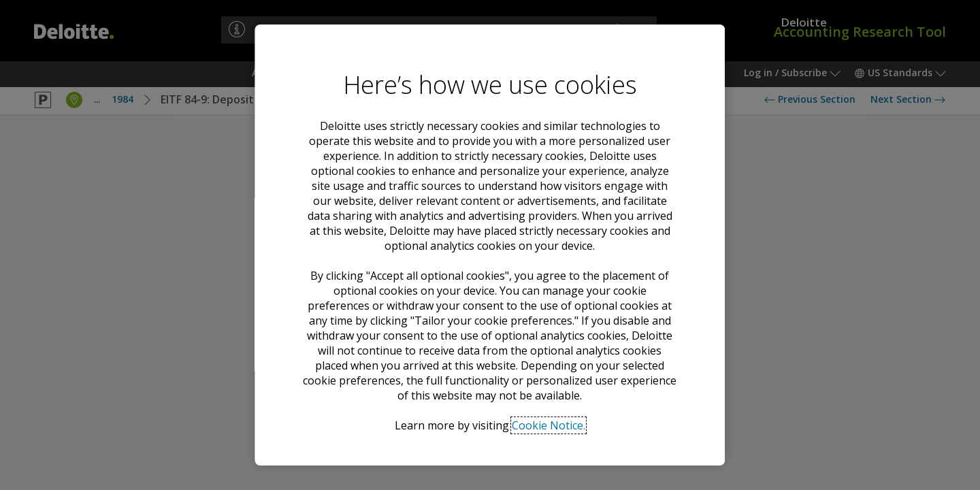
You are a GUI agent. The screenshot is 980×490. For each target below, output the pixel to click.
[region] (490, 245)
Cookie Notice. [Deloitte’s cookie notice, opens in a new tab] (549, 425)
